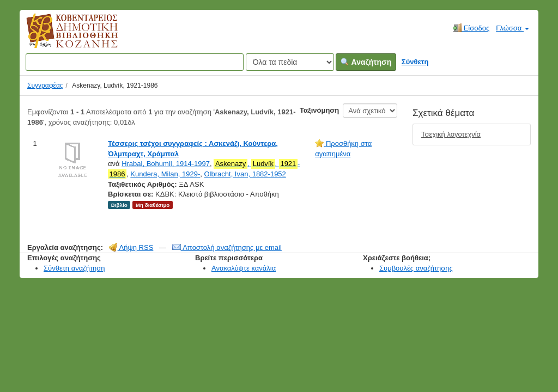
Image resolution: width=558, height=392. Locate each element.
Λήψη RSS (131, 247)
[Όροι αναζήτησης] (135, 62)
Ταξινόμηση (319, 110)
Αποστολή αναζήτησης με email (227, 247)
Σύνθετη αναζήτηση (74, 268)
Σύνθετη (415, 62)
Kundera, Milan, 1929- (165, 174)
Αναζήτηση (366, 62)
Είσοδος (471, 28)
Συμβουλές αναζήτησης (416, 268)
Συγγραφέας (45, 85)
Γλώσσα (512, 28)
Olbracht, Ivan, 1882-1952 (245, 174)
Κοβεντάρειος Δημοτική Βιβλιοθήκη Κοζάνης (62, 37)
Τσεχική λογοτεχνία (451, 134)
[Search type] (290, 62)
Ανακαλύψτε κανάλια (244, 268)
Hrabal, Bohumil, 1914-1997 (166, 164)
